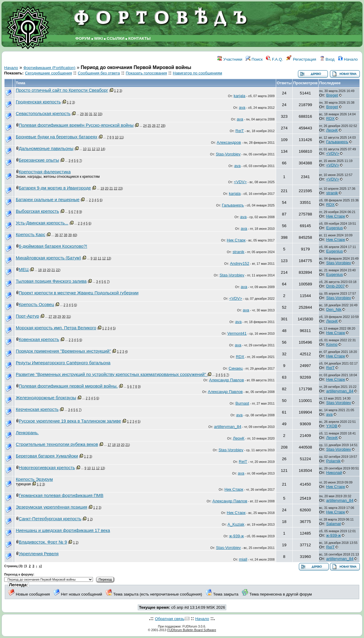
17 (109, 445)
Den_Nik (334, 309)
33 (100, 114)
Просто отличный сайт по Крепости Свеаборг (62, 90)
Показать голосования (146, 73)
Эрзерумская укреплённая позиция (52, 507)
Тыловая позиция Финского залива (51, 281)
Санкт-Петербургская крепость (50, 519)
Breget (332, 95)
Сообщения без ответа (99, 73)
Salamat (334, 524)
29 (82, 114)
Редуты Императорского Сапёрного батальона (63, 363)
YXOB (332, 426)
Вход (327, 59)
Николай (334, 473)
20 (107, 188)
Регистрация (301, 59)
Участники (230, 59)
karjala (240, 96)
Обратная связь (169, 619)
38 (65, 235)
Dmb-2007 (336, 286)
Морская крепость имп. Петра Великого (56, 328)
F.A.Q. (274, 59)
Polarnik (334, 461)
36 (57, 235)
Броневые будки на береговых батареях (57, 137)
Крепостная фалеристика (45, 172)
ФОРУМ (83, 38)
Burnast (242, 403)
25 (149, 126)
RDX (331, 118)
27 (158, 126)
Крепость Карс (31, 235)
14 (103, 149)
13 (98, 149)
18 (40, 270)
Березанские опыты (39, 160)
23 (120, 188)
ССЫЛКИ (116, 38)
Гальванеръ (337, 142)
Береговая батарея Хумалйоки (47, 456)
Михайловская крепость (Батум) (48, 258)
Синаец (236, 368)
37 (61, 235)
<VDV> (333, 153)
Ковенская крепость (39, 339)
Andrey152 (239, 263)
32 (95, 114)
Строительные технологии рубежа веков (57, 444)
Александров (229, 142)
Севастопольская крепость (43, 114)
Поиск (254, 59)
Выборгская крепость (38, 211)
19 (102, 188)
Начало (348, 59)
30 (86, 114)
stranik (332, 193)
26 (154, 126)
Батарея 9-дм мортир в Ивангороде (55, 188)
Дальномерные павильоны (46, 149)
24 (145, 126)
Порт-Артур (27, 316)
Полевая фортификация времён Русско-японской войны (76, 125)
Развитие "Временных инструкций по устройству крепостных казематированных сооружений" (112, 374)
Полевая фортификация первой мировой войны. (68, 386)
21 (111, 188)
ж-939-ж (237, 536)
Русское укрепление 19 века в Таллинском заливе (70, 421)
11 (121, 137)
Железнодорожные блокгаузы (46, 398)
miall (243, 559)
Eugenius (335, 228)
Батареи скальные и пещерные (48, 200)
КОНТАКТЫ (139, 38)
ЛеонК (332, 130)
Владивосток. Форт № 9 (43, 542)
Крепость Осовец (36, 305)
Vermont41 (237, 333)
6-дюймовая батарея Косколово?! (53, 246)
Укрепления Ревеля (39, 554)
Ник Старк (336, 216)
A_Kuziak (236, 524)
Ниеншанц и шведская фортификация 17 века (63, 530)
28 (163, 126)
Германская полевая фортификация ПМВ (61, 495)
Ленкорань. (27, 433)
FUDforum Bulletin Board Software (192, 630)
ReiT (240, 131)
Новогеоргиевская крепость (47, 468)
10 (117, 137)
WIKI (99, 38)
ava (242, 107)
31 (91, 114)
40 (74, 235)
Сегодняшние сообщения (48, 73)
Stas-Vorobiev (228, 154)
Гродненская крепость (38, 102)
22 (116, 188)
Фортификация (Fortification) (49, 68)
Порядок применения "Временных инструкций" (63, 351)
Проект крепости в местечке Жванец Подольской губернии (79, 293)
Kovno (332, 344)
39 (70, 235)
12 (94, 149)
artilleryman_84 (340, 391)
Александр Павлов (227, 380)
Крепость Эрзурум (34, 479)
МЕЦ (24, 270)
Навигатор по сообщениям (197, 73)
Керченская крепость (37, 409)
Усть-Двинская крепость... (42, 223)
